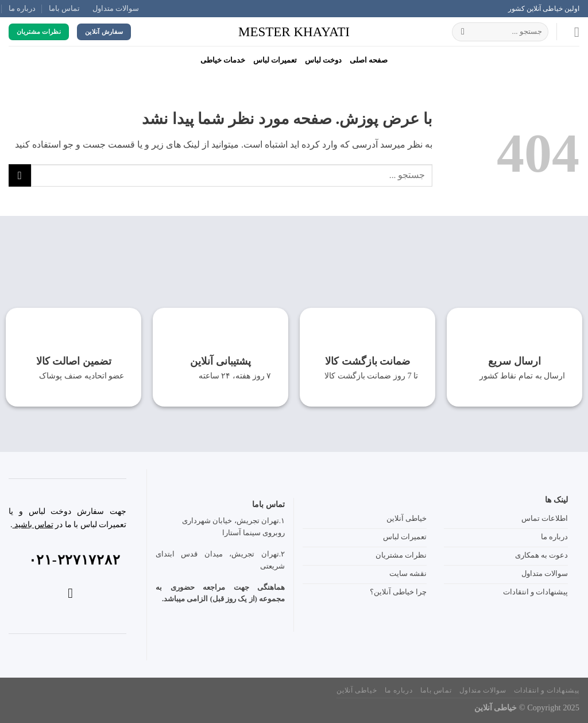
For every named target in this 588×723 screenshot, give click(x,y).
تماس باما (64, 9)
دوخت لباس (323, 60)
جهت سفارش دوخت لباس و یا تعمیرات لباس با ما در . (67, 518)
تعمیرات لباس (275, 60)
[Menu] (572, 32)
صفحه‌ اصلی (369, 60)
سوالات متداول (116, 9)
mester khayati (294, 32)
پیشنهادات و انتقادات (547, 690)
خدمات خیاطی (223, 60)
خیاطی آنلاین (357, 690)
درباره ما (22, 9)
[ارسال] (463, 32)
